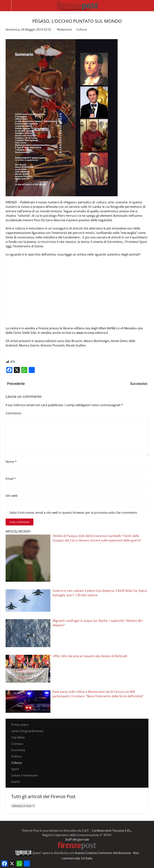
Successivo (139, 384)
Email (11, 479)
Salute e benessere (25, 775)
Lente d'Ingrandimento (27, 731)
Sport (15, 769)
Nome (11, 462)
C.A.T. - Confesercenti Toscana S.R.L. (107, 831)
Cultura (82, 29)
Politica (16, 756)
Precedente (16, 384)
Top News (18, 737)
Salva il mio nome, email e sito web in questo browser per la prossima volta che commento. (72, 513)
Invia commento (20, 522)
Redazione (64, 29)
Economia (18, 750)
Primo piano (20, 725)
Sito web (12, 496)
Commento (14, 413)
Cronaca (17, 744)
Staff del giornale (77, 839)
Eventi (15, 782)
